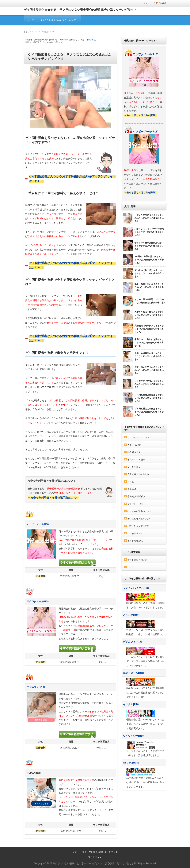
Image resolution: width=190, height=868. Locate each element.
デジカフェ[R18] (36, 687)
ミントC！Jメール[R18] (137, 588)
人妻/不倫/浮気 (134, 445)
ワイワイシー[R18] (134, 736)
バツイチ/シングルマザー (139, 526)
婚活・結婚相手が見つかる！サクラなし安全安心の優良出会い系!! (143, 356)
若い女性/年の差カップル (139, 519)
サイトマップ (149, 3)
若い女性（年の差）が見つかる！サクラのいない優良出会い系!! (143, 273)
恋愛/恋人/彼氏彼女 (136, 496)
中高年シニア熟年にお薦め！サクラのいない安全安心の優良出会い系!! (143, 343)
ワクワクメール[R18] (38, 601)
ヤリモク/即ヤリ (135, 467)
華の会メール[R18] (134, 673)
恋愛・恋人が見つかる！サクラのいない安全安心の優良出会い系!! (143, 370)
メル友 (131, 482)
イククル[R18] (131, 704)
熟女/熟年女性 (134, 452)
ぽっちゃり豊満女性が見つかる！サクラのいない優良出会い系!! (143, 246)
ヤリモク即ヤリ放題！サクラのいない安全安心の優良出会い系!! (144, 301)
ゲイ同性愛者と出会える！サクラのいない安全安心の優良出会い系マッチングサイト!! (81, 10)
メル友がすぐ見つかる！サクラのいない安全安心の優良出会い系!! (143, 384)
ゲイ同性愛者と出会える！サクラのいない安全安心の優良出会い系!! (143, 412)
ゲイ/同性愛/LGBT (136, 541)
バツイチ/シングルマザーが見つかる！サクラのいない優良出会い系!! (143, 232)
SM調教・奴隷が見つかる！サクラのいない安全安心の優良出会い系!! (144, 260)
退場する (92, 40)
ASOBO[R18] (131, 763)
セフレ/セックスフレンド (139, 437)
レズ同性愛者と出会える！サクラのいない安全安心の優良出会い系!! (143, 398)
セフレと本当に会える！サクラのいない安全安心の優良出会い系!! (143, 218)
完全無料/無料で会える (138, 474)
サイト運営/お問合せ (137, 560)
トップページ (30, 32)
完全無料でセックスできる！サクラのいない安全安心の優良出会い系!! (143, 329)
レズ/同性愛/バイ (135, 533)
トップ (30, 20)
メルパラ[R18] (131, 615)
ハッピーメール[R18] (38, 524)
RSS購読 (163, 3)
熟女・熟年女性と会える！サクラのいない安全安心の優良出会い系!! (143, 287)
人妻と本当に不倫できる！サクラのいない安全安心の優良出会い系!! (143, 315)
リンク (131, 567)
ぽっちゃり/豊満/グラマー (140, 511)
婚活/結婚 (132, 489)
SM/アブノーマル (136, 504)
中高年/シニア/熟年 (136, 460)
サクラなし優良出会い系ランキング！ (59, 20)
